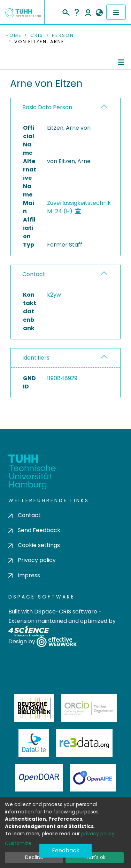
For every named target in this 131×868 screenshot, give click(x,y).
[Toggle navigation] (116, 12)
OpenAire (93, 778)
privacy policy (98, 834)
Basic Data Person (47, 107)
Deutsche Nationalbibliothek (34, 708)
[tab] (65, 108)
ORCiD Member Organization (89, 708)
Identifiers (36, 358)
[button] (99, 13)
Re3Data (84, 743)
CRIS (37, 35)
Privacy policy (32, 560)
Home (14, 35)
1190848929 (62, 378)
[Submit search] (66, 11)
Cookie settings (34, 545)
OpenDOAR (39, 778)
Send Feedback (34, 530)
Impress (24, 575)
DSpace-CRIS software (66, 612)
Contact (34, 274)
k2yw (54, 295)
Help (77, 12)
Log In (88, 12)
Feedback (66, 850)
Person (63, 35)
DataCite (34, 743)
